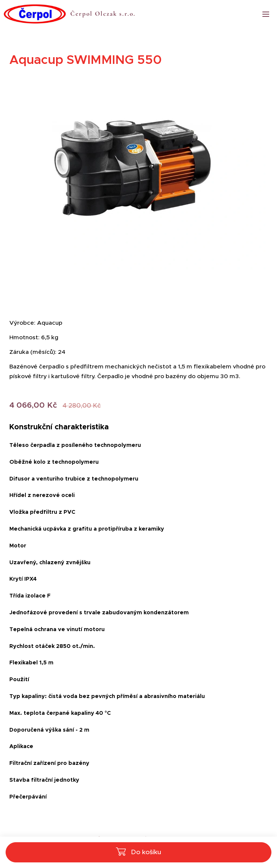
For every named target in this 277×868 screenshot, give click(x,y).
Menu (266, 14)
